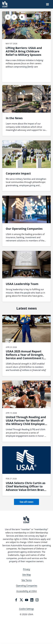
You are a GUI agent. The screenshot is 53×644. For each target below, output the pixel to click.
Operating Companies (27, 586)
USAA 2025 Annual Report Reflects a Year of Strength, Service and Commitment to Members (26, 356)
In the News (14, 118)
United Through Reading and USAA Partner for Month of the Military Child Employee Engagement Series (26, 422)
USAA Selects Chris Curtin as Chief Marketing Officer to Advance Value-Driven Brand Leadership (26, 488)
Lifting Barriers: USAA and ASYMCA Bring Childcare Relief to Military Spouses (24, 51)
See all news (26, 502)
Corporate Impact (18, 173)
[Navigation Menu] (47, 4)
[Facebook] (16, 600)
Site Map (27, 575)
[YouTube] (27, 600)
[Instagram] (37, 600)
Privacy (27, 569)
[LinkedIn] (32, 600)
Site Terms (27, 580)
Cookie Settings (26, 609)
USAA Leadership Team (22, 284)
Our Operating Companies (24, 229)
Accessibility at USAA (27, 591)
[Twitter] (21, 600)
